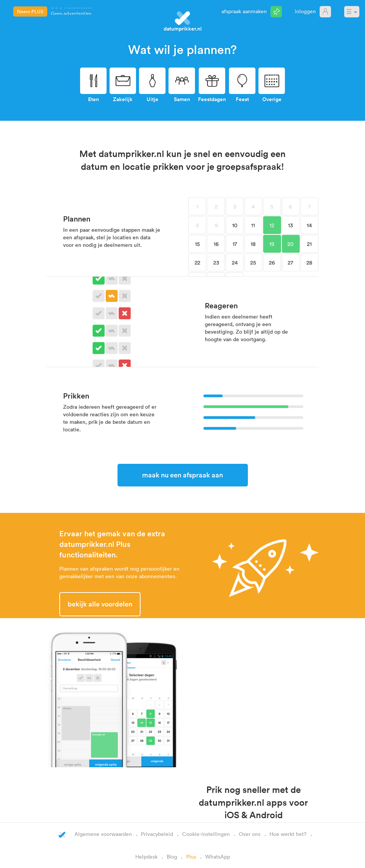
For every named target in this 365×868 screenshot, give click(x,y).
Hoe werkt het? (288, 834)
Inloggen (305, 11)
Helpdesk (146, 856)
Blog (172, 856)
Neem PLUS (30, 11)
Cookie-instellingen (206, 834)
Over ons (250, 834)
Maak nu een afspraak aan (182, 475)
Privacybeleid (157, 834)
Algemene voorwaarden (103, 834)
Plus (191, 856)
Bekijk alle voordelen (100, 604)
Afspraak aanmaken (244, 11)
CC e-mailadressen (72, 11)
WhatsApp (218, 856)
